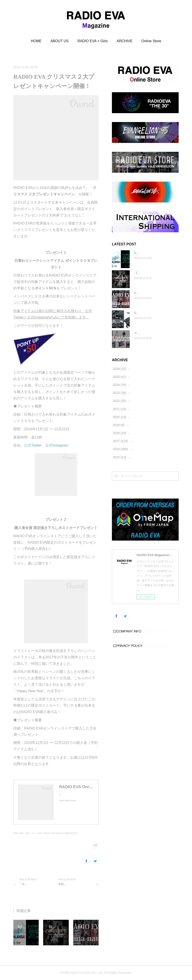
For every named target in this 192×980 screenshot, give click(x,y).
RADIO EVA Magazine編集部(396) (61, 833)
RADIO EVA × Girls (93, 41)
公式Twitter (33, 445)
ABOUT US (60, 41)
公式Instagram (57, 445)
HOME (36, 41)
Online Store (151, 41)
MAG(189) (18, 833)
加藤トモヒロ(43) (34, 833)
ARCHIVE (124, 41)
